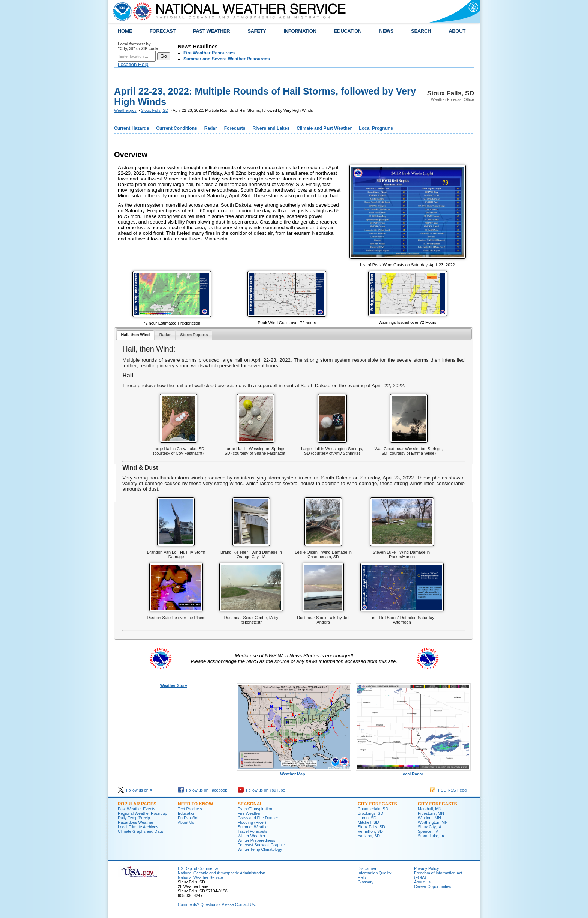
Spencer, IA (428, 831)
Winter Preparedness (256, 840)
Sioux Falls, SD (155, 110)
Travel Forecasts (253, 831)
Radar (211, 128)
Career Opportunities (433, 886)
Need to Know (195, 804)
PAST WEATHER (211, 31)
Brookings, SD (370, 813)
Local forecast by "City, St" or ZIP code (138, 46)
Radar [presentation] (165, 335)
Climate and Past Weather (324, 128)
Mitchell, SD (368, 822)
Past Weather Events (136, 809)
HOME (125, 31)
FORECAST (163, 31)
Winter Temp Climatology (260, 849)
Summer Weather (253, 827)
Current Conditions (176, 128)
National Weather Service (200, 877)
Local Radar (413, 772)
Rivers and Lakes (271, 128)
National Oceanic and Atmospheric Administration (221, 873)
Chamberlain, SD (373, 809)
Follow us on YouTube (261, 790)
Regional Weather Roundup (142, 813)
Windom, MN (429, 818)
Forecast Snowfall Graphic (261, 845)
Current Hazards (131, 128)
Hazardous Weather (136, 822)
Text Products (190, 809)
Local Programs (376, 128)
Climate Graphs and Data (140, 831)
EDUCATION (348, 31)
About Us (186, 822)
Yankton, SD (369, 836)
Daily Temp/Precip (134, 818)
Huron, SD (367, 818)
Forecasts (235, 128)
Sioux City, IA (430, 827)
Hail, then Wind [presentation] (135, 335)
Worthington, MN (433, 822)
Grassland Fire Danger (258, 818)
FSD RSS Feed (448, 790)
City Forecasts (377, 804)
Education (187, 813)
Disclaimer (367, 868)
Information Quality (374, 873)
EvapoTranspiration (255, 809)
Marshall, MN (430, 809)
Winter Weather (252, 836)
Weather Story (174, 685)
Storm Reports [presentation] (194, 335)
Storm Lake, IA (431, 836)
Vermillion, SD (370, 831)
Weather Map (294, 772)
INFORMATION (300, 31)
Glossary (366, 882)
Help (362, 877)
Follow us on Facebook (202, 790)
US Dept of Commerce (198, 868)
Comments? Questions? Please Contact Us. (217, 904)
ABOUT (457, 31)
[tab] (135, 335)
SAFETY (257, 31)
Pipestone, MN (431, 813)
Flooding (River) (252, 822)
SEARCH (421, 31)
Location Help (133, 64)
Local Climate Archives (138, 827)
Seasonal (250, 804)
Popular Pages (137, 804)
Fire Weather (249, 813)
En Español (188, 818)
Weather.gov (125, 110)
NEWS (386, 31)
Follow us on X (135, 790)
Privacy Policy (426, 868)
